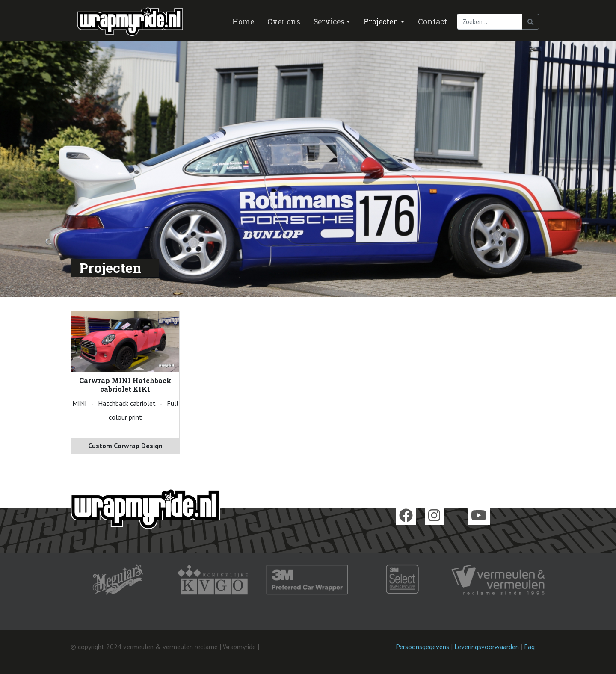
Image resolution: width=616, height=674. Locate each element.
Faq (529, 647)
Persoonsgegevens (422, 647)
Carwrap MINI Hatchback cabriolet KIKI (125, 384)
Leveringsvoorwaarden (487, 647)
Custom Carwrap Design (125, 446)
